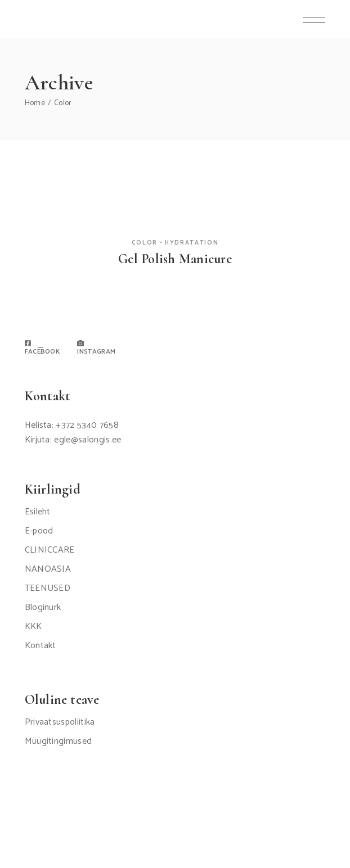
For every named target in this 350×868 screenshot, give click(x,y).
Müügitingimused (59, 741)
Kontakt (41, 646)
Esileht (38, 512)
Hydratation (192, 243)
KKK (33, 627)
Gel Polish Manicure (175, 259)
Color (145, 243)
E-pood (39, 531)
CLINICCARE (50, 550)
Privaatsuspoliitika (60, 722)
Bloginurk (43, 607)
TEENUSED (48, 588)
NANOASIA (48, 569)
